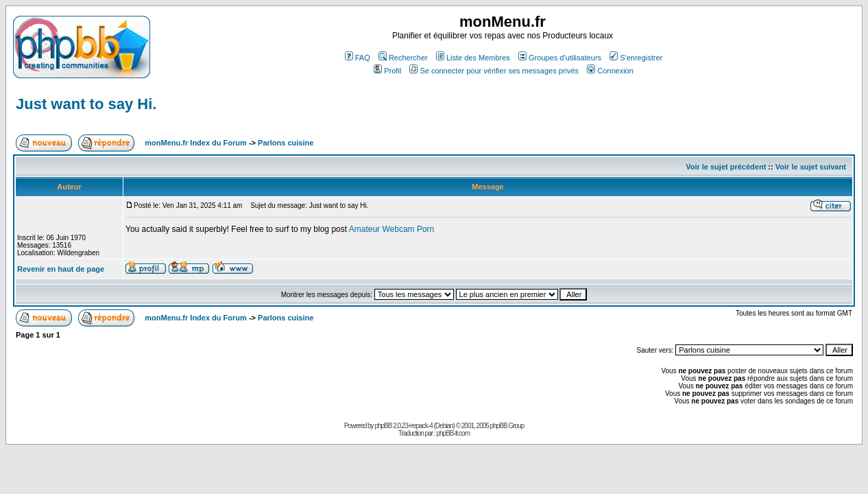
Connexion (610, 71)
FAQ (358, 58)
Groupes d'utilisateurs (560, 58)
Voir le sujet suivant (811, 167)
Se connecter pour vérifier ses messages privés (494, 71)
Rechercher (403, 58)
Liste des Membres (473, 58)
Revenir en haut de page (61, 269)
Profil (387, 71)
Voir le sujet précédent (726, 167)
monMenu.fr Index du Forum (196, 143)
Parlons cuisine (286, 143)
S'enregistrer (636, 58)
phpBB (383, 426)
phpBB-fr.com (453, 433)
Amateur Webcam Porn (392, 229)
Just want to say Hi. (86, 104)
